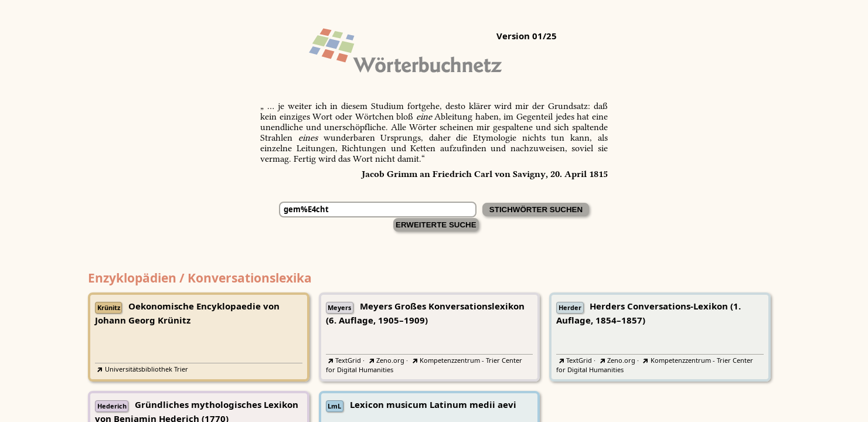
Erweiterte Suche (436, 225)
